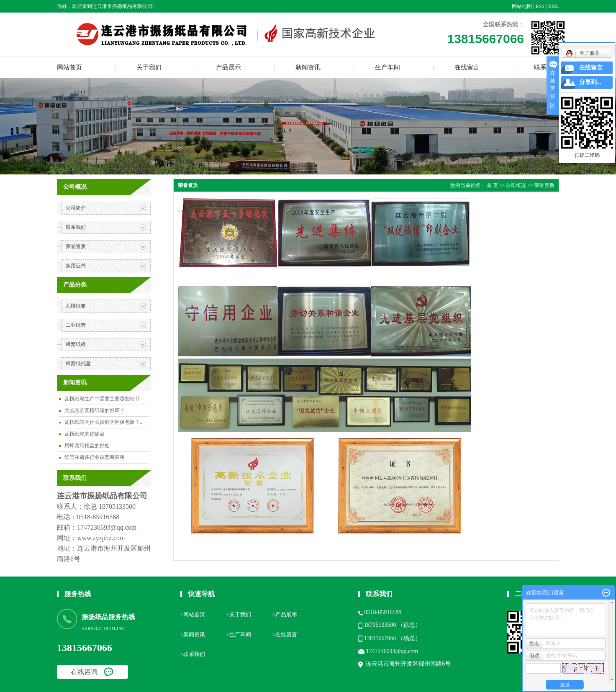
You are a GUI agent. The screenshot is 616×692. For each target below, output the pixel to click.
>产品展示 (285, 614)
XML (553, 6)
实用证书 (76, 266)
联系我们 (76, 227)
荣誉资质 (76, 246)
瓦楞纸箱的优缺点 (85, 434)
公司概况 (516, 185)
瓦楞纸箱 (76, 306)
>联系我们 (193, 654)
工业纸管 (76, 325)
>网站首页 (193, 614)
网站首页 (69, 67)
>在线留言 (285, 634)
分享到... (590, 82)
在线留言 (467, 67)
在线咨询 (84, 672)
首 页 (492, 185)
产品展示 (228, 67)
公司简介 (76, 208)
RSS (540, 6)
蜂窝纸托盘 (78, 364)
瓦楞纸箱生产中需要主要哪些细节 (102, 399)
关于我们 (149, 67)
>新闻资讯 (193, 634)
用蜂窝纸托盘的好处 (87, 446)
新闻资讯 (308, 67)
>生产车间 (239, 634)
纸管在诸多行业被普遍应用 (95, 457)
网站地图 (522, 6)
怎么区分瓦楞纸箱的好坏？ (95, 410)
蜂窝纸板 (76, 344)
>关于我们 (239, 614)
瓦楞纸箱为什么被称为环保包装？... (104, 422)
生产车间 (388, 67)
